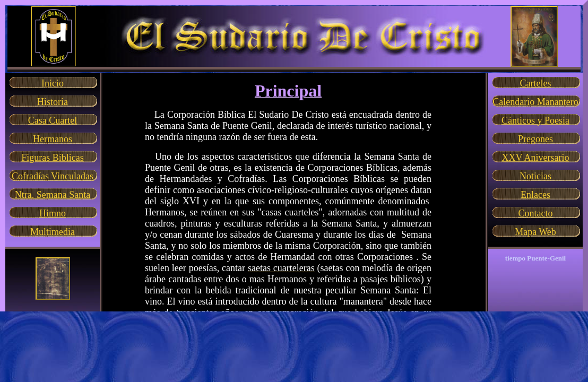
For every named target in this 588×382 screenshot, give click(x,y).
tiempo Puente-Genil (535, 258)
